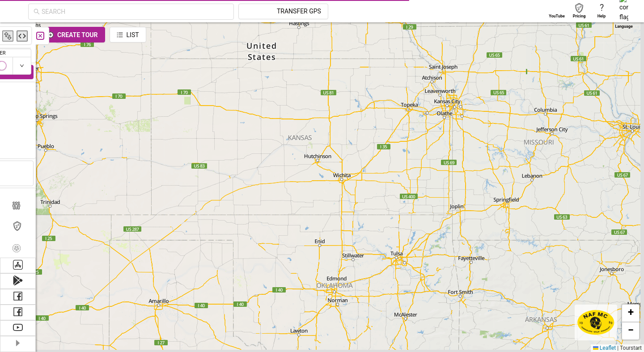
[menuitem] (18, 33)
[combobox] (216, 12)
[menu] (18, 140)
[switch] (605, 66)
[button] (631, 313)
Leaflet (604, 348)
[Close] (199, 36)
